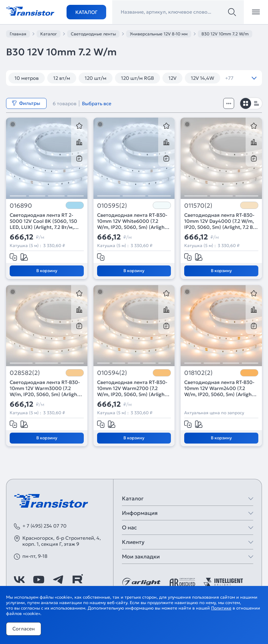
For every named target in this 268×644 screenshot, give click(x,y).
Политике (221, 608)
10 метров (27, 78)
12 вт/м (62, 78)
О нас (129, 527)
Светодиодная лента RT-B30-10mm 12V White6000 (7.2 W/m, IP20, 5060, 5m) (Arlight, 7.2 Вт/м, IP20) (132, 221)
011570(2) (198, 206)
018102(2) (198, 373)
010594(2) (112, 373)
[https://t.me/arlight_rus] (58, 580)
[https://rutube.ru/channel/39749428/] (77, 580)
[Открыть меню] (256, 12)
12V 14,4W (203, 78)
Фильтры (26, 103)
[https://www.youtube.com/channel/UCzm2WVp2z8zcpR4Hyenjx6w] (39, 580)
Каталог (86, 12)
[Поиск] (232, 12)
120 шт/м (96, 78)
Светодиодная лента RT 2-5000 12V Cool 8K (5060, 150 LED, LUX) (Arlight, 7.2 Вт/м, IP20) (43, 221)
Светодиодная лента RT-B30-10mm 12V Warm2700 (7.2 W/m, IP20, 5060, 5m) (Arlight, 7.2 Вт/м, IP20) (132, 388)
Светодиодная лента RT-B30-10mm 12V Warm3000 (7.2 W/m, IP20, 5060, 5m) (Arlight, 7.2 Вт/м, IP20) (45, 388)
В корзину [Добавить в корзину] (47, 271)
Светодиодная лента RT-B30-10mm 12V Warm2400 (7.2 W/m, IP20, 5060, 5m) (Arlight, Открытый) (220, 388)
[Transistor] (30, 11)
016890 (21, 206)
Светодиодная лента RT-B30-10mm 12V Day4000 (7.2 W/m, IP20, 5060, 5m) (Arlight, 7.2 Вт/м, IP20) (221, 221)
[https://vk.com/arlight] (19, 580)
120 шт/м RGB (137, 78)
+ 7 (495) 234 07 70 (44, 526)
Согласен (24, 629)
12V (172, 78)
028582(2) (25, 373)
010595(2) (112, 206)
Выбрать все (97, 103)
